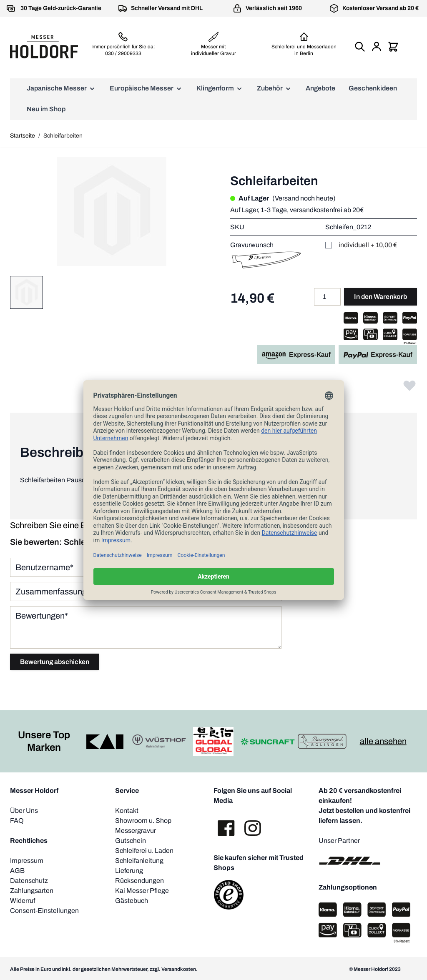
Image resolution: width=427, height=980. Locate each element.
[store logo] (44, 46)
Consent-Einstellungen (44, 911)
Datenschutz (29, 881)
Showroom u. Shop (143, 821)
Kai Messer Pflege (142, 891)
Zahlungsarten (32, 891)
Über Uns (24, 811)
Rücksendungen (139, 881)
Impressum (27, 861)
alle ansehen (383, 741)
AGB (17, 871)
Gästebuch (132, 901)
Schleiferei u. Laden (144, 851)
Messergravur (136, 831)
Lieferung (129, 871)
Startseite (23, 136)
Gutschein (131, 841)
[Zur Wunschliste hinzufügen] (409, 385)
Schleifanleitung (139, 861)
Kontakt (127, 811)
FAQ (17, 821)
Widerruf (23, 901)
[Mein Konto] (377, 47)
